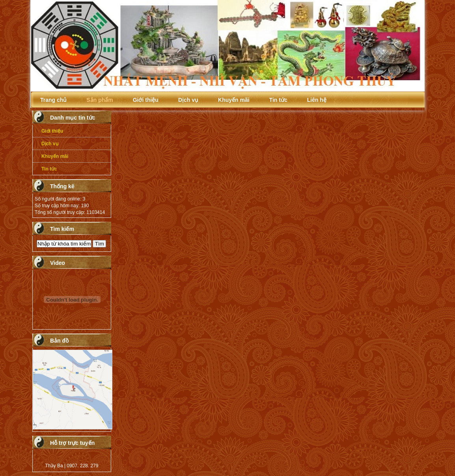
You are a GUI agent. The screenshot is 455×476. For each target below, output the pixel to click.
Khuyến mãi (234, 100)
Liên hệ (317, 100)
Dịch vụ (188, 100)
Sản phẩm (100, 100)
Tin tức (278, 100)
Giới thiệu (146, 100)
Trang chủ (53, 100)
